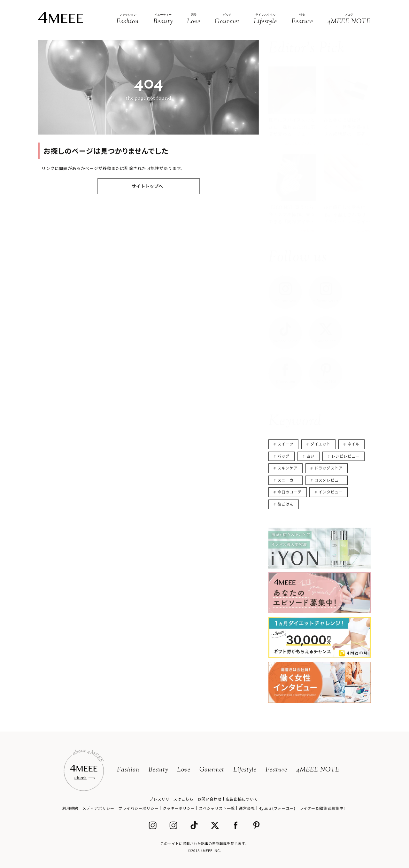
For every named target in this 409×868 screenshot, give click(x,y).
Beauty (158, 770)
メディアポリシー (98, 808)
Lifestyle (245, 770)
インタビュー (331, 492)
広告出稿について (242, 799)
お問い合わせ (210, 799)
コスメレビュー (328, 480)
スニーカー (287, 480)
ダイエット (320, 444)
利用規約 (70, 808)
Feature (276, 770)
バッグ (283, 456)
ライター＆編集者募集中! (322, 808)
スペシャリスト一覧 (217, 808)
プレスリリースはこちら (171, 799)
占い (310, 456)
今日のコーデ (289, 492)
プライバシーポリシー (138, 808)
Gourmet (212, 770)
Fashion (128, 770)
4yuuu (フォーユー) (277, 808)
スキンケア (287, 468)
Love (184, 770)
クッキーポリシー (179, 808)
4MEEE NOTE (318, 770)
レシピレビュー (345, 456)
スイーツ (285, 444)
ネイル (353, 444)
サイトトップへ (147, 186)
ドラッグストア (328, 468)
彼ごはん (285, 504)
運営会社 (247, 808)
